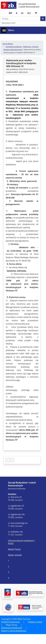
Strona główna (8, 44)
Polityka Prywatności (10, 622)
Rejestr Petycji (14, 549)
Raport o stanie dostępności (14, 631)
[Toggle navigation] (43, 30)
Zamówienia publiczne (14, 47)
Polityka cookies (35, 622)
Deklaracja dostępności (12, 628)
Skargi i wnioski (15, 555)
